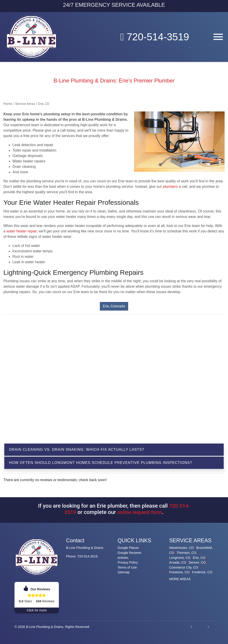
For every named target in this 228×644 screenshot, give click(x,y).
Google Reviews (130, 553)
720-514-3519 (152, 37)
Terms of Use (127, 567)
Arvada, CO (178, 562)
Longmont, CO (180, 558)
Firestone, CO (179, 572)
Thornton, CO (186, 553)
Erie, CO (44, 104)
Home (8, 104)
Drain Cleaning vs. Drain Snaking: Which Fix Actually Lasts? (77, 450)
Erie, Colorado (114, 306)
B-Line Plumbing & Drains (45, 627)
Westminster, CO (181, 548)
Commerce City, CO (184, 567)
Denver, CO (197, 562)
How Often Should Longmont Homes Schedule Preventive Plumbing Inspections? (101, 463)
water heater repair (21, 231)
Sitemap (124, 572)
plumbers (170, 187)
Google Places (128, 548)
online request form (140, 512)
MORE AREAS (180, 579)
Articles (123, 558)
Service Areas (25, 104)
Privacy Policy (128, 562)
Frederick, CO (202, 572)
